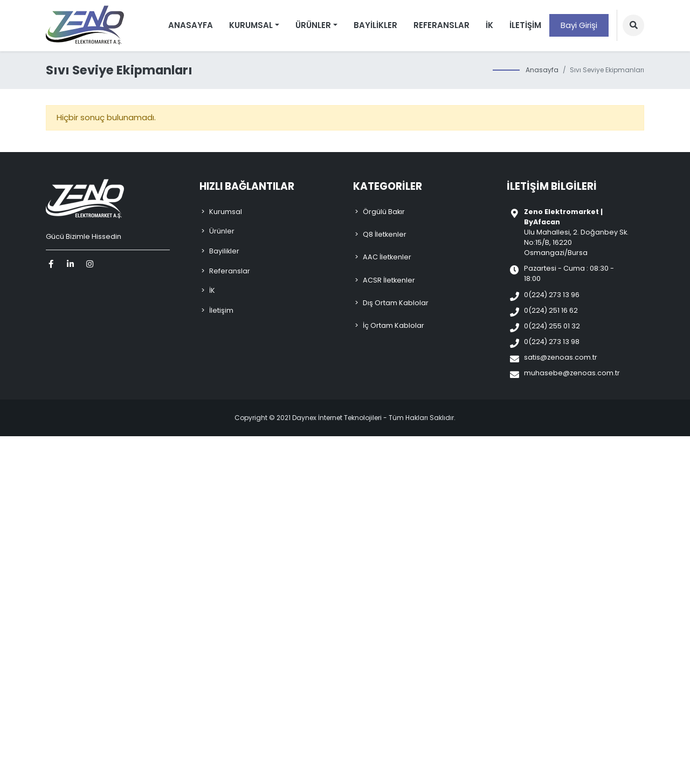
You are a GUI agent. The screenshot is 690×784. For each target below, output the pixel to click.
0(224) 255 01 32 (552, 326)
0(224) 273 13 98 (552, 342)
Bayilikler (375, 25)
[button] (633, 25)
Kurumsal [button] (251, 25)
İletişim (525, 25)
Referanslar (441, 25)
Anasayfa (191, 25)
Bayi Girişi (579, 25)
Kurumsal (226, 212)
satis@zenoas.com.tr (561, 357)
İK (489, 25)
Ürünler (222, 231)
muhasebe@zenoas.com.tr (572, 373)
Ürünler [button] (313, 25)
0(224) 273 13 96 (552, 295)
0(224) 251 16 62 (551, 310)
